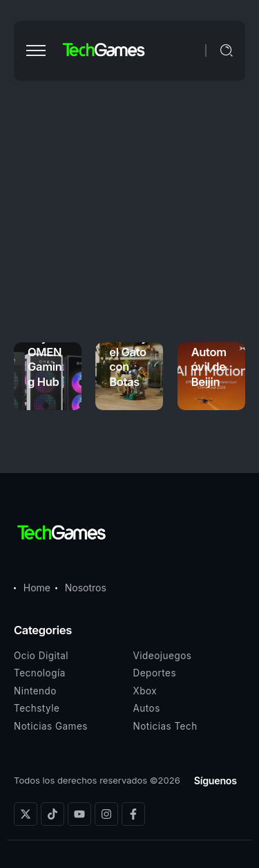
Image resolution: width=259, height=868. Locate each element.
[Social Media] (26, 814)
